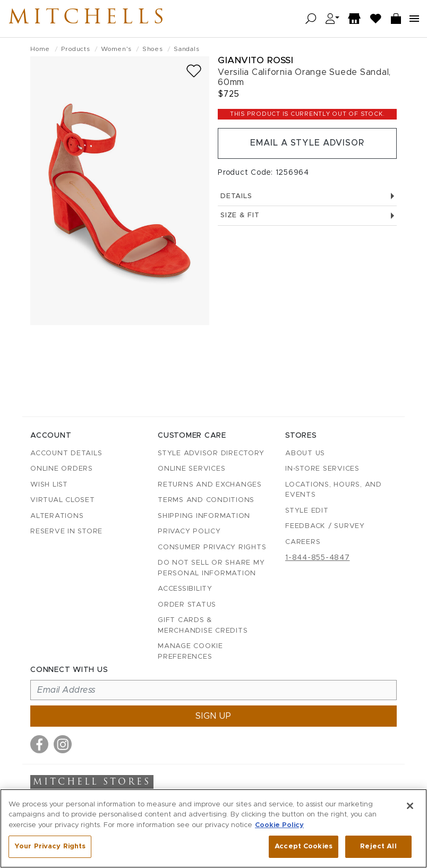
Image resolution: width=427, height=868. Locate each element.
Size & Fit (307, 216)
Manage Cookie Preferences (190, 652)
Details (307, 196)
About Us (305, 453)
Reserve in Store (66, 531)
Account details (66, 453)
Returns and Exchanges (210, 485)
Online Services (191, 469)
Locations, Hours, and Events (334, 490)
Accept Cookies (304, 846)
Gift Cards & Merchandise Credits (203, 626)
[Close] (410, 806)
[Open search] (311, 19)
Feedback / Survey (325, 526)
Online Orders (62, 469)
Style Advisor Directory (211, 453)
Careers (303, 542)
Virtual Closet (63, 500)
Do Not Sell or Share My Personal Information (211, 568)
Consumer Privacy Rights (212, 547)
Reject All (378, 846)
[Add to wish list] (194, 71)
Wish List (49, 485)
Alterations (57, 516)
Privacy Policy (189, 531)
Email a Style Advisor (307, 143)
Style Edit (307, 511)
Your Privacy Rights (50, 846)
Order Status (187, 605)
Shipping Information (204, 516)
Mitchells (90, 19)
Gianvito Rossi (255, 60)
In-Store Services (322, 469)
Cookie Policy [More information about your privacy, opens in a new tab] (279, 825)
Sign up (213, 716)
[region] (213, 828)
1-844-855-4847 (318, 558)
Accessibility (185, 589)
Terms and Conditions (206, 500)
